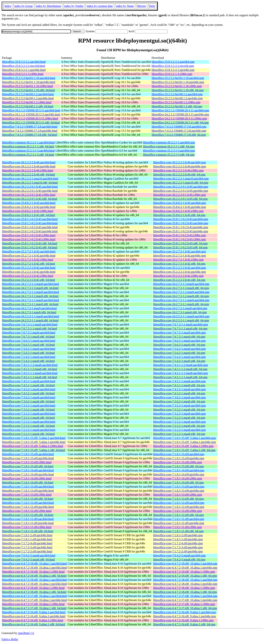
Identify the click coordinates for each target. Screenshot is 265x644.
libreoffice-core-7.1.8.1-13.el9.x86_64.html (28, 499)
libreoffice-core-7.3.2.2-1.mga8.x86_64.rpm (179, 418)
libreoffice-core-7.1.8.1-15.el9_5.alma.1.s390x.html (33, 446)
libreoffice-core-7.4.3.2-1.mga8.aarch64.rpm (179, 389)
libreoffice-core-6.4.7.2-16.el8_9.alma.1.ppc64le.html (34, 616)
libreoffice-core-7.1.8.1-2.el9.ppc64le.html (27, 535)
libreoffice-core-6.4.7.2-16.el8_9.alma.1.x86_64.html (33, 624)
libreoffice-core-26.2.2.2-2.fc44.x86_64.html (29, 175)
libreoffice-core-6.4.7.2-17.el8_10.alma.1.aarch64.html (34, 596)
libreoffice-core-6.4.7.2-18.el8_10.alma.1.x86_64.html (34, 592)
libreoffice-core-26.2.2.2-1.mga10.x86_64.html (30, 183)
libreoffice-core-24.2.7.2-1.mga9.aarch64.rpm (180, 308)
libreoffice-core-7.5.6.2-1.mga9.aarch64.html (29, 349)
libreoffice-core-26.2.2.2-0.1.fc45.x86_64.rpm (180, 199)
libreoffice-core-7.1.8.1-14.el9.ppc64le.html (28, 474)
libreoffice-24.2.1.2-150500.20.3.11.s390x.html (30, 119)
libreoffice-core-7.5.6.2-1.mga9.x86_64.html (28, 353)
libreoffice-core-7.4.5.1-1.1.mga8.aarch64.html (30, 373)
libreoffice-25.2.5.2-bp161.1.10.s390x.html (28, 86)
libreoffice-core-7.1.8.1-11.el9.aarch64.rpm (179, 519)
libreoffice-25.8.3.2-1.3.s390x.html (23, 74)
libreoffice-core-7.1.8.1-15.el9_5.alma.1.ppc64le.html (34, 442)
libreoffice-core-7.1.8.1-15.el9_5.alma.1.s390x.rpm (183, 446)
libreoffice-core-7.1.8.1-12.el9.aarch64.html (28, 503)
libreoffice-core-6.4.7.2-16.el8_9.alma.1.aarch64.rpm (184, 612)
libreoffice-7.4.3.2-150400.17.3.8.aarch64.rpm (179, 127)
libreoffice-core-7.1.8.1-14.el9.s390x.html (27, 478)
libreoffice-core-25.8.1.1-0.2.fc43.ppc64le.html (30, 227)
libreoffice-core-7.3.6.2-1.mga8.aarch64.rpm (179, 397)
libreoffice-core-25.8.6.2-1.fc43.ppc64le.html (29, 207)
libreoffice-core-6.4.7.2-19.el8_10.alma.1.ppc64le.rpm (185, 568)
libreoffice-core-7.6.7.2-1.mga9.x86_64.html (28, 337)
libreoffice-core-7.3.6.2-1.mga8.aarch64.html (29, 397)
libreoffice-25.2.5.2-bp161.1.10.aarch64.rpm (178, 78)
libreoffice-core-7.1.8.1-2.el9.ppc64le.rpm (178, 535)
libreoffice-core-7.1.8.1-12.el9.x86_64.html (28, 515)
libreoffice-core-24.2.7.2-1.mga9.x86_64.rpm (180, 312)
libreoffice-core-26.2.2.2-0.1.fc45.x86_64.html (30, 199)
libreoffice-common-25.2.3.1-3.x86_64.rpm (169, 155)
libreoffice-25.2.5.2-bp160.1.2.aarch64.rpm (177, 94)
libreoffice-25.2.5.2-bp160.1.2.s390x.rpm (176, 102)
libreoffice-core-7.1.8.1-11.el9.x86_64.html (28, 531)
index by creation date (100, 6)
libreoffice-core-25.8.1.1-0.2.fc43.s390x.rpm (179, 235)
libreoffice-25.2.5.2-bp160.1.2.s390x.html (27, 102)
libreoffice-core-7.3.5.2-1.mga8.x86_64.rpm (179, 410)
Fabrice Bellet (10, 639)
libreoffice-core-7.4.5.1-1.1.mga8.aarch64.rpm (181, 373)
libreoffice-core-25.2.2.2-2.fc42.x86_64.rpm (179, 280)
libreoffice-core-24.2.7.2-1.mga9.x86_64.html (29, 312)
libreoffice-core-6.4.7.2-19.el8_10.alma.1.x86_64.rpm (185, 576)
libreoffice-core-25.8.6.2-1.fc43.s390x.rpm (178, 211)
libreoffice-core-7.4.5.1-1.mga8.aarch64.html (29, 381)
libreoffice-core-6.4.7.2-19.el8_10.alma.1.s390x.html (33, 572)
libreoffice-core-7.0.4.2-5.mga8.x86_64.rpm (179, 560)
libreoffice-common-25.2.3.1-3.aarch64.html (28, 151)
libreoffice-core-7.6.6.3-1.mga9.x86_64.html (28, 345)
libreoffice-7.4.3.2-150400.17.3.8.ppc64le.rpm (179, 131)
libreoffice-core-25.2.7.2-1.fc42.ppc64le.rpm (180, 256)
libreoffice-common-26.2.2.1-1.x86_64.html (28, 147)
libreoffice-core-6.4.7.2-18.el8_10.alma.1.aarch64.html (34, 580)
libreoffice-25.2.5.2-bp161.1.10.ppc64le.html (29, 82)
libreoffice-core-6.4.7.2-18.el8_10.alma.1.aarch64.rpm (185, 580)
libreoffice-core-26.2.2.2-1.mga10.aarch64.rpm (181, 179)
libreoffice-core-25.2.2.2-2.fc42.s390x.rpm (178, 276)
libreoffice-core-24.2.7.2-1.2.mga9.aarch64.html (30, 292)
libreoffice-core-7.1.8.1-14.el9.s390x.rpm (177, 478)
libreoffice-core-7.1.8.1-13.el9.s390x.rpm (177, 495)
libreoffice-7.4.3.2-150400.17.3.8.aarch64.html (30, 127)
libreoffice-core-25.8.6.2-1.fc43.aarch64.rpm (180, 203)
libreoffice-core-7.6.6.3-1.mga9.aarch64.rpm (179, 341)
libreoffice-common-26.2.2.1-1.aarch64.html (28, 142)
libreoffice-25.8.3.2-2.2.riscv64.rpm (173, 66)
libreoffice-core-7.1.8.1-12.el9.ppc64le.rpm (179, 507)
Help (152, 6)
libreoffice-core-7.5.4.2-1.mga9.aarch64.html (29, 357)
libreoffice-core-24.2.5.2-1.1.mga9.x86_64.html (30, 320)
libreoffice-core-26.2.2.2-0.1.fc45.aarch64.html (30, 187)
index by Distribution (48, 6)
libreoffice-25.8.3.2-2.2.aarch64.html (24, 62)
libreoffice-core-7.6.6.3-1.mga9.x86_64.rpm (179, 345)
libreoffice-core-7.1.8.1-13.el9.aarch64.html (28, 487)
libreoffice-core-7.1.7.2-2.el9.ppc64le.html (27, 551)
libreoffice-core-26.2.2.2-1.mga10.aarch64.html (30, 179)
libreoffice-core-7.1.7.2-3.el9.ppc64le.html (27, 547)
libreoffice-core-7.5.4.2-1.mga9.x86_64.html (28, 361)
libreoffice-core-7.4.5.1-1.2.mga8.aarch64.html (30, 365)
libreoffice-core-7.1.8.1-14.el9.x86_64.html (28, 483)
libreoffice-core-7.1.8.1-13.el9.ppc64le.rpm (179, 491)
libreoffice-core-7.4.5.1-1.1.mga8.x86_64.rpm (180, 377)
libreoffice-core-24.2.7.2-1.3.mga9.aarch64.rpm (181, 284)
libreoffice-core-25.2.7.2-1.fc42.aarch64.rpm (180, 252)
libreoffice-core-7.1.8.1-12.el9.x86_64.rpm (178, 515)
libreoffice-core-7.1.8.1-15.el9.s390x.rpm (177, 462)
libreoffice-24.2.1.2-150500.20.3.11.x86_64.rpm (180, 123)
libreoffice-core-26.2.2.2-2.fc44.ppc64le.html (29, 166)
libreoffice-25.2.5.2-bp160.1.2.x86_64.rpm (177, 106)
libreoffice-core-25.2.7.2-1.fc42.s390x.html (28, 260)
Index (8, 6)
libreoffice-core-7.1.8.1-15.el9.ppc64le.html (28, 458)
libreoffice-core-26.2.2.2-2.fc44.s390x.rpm (178, 170)
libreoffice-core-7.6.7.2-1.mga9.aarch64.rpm (179, 333)
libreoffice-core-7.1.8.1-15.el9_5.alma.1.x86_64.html (33, 450)
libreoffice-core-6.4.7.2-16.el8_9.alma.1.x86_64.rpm (184, 624)
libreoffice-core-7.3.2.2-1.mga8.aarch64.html (29, 414)
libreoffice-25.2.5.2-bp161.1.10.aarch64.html (29, 78)
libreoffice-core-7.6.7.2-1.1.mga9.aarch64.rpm (181, 324)
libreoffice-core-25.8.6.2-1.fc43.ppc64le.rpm (180, 207)
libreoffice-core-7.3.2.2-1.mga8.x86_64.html (28, 418)
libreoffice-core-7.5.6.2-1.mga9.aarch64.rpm (179, 349)
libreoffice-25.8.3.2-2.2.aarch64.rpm (173, 62)
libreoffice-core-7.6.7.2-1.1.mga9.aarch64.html (30, 324)
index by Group (23, 6)
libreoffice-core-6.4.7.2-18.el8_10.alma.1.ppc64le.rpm (185, 584)
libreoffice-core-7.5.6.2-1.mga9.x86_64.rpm (179, 353)
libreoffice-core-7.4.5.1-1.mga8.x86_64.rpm (179, 385)
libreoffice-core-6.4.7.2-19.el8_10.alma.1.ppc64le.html (34, 568)
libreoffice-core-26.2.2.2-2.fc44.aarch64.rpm (180, 162)
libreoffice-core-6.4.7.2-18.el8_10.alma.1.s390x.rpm (184, 588)
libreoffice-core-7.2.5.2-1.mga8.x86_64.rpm (179, 426)
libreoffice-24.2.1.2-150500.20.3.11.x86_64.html (31, 123)
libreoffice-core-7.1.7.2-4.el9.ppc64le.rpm (178, 543)
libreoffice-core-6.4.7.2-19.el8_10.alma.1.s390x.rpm (184, 572)
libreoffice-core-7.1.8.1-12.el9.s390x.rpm (177, 511)
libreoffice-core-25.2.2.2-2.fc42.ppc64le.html (29, 272)
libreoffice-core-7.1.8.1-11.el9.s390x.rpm (177, 527)
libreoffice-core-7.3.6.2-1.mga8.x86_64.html (28, 401)
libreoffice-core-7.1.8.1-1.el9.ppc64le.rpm (178, 539)
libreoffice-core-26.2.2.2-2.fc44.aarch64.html (29, 162)
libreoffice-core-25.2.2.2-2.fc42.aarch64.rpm (180, 268)
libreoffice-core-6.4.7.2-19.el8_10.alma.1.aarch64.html (34, 564)
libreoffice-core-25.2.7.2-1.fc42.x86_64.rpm (179, 264)
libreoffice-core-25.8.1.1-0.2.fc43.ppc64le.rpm (181, 227)
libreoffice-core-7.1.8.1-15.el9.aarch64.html (28, 454)
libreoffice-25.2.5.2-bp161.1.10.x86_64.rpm (177, 90)
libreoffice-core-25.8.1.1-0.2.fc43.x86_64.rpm (180, 243)
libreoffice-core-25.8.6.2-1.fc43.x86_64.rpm (179, 215)
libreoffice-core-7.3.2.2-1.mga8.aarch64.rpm (179, 414)
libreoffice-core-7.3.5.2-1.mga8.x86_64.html (28, 410)
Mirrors (142, 6)
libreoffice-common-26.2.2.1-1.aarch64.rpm (169, 142)
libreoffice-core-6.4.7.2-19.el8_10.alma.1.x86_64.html (34, 576)
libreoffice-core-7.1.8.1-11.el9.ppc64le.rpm (179, 523)
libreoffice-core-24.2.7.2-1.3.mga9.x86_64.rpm (181, 288)
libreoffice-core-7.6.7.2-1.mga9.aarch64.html (29, 333)
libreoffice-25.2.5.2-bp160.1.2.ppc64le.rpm (177, 98)
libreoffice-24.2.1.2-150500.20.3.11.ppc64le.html (31, 114)
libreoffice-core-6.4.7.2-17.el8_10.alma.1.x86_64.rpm (185, 608)
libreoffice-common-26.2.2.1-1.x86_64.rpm (169, 147)
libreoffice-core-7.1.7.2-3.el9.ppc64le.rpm (178, 547)
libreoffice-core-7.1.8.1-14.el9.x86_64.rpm (178, 483)
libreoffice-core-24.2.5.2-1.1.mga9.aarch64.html (30, 316)
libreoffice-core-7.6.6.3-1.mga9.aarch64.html (29, 341)
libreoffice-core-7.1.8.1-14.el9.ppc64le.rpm (179, 474)
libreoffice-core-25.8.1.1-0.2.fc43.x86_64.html (30, 243)
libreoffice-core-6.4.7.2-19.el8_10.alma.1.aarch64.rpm (185, 564)
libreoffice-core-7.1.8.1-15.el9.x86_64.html (28, 466)
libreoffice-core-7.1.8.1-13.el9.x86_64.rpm (178, 499)
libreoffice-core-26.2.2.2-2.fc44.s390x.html (28, 170)
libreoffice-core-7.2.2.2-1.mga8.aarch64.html (29, 430)
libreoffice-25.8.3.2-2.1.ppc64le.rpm (173, 70)
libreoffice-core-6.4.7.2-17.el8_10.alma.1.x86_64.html (34, 608)
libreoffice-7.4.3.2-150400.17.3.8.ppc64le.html (30, 131)
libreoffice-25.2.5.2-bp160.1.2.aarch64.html (28, 94)
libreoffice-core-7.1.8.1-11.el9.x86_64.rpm (178, 531)
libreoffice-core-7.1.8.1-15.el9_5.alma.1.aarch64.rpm (184, 438)
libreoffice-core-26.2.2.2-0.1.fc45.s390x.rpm (179, 195)
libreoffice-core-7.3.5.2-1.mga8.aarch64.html (29, 406)
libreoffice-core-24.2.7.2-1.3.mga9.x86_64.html (30, 288)
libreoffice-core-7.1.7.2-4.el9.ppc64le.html (27, 543)
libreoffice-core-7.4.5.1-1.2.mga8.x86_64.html (30, 369)
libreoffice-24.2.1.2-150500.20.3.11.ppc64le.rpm (180, 114)
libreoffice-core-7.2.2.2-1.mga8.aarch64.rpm (179, 430)
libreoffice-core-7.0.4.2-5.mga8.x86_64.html (28, 560)
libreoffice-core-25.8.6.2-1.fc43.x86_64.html (29, 215)
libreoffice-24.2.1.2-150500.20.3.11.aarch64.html (31, 110)
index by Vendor (74, 6)
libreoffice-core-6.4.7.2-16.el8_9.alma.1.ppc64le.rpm (184, 616)
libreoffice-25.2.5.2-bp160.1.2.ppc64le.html (28, 98)
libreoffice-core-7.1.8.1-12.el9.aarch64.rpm (179, 503)
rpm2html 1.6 (26, 633)
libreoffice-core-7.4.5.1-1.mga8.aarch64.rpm (179, 381)
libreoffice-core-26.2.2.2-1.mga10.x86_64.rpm (181, 183)
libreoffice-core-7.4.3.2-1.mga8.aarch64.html (29, 389)
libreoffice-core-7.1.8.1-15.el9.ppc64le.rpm (179, 458)
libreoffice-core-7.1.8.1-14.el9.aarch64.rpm (179, 470)
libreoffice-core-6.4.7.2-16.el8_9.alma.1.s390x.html (33, 620)
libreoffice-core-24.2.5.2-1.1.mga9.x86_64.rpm (181, 320)
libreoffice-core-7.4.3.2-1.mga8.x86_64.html (28, 393)
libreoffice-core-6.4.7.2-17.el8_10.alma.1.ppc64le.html (34, 600)
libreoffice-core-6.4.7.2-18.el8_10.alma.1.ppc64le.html (34, 584)
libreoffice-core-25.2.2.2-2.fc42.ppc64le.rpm (180, 272)
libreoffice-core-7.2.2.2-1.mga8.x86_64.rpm (179, 434)
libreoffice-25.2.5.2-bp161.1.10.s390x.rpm (177, 86)
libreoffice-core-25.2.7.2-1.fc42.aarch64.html (29, 252)
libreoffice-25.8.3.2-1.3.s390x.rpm (172, 74)
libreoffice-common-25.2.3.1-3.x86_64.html (28, 155)
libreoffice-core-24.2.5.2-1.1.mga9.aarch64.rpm (181, 316)
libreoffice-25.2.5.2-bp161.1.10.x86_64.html (28, 90)
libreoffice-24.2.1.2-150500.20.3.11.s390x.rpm (179, 119)
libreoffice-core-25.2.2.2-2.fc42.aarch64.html (29, 268)
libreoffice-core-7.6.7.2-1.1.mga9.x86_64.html (30, 329)
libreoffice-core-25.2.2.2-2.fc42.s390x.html (28, 276)
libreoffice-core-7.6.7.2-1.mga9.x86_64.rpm (179, 337)
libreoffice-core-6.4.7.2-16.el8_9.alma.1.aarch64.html (34, 612)
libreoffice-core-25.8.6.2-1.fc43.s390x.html (28, 211)
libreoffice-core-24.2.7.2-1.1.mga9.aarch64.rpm (181, 300)
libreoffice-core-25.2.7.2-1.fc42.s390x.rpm (178, 260)
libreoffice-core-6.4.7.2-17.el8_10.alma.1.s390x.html (33, 604)
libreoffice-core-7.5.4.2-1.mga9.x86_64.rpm (179, 361)
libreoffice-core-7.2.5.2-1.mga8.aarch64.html (29, 422)
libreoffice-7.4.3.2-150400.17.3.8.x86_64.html (29, 135)
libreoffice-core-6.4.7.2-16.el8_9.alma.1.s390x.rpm (183, 620)
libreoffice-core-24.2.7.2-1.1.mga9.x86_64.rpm (181, 304)
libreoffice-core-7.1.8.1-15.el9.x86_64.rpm (178, 466)
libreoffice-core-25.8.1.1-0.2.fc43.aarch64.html (30, 219)
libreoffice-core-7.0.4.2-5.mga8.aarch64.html (29, 555)
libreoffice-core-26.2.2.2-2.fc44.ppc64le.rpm (180, 166)
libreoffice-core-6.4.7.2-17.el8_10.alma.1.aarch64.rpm (185, 596)
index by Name (125, 6)
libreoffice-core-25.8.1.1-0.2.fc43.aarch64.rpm (181, 219)
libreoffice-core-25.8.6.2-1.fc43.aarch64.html (29, 203)
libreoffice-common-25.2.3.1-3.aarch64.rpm (169, 151)
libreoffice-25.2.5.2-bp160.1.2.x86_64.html (28, 106)
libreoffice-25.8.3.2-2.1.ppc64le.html (24, 70)
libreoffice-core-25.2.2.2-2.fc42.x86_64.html (29, 280)
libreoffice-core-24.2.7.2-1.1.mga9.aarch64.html (30, 300)
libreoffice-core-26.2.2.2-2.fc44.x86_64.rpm (179, 175)
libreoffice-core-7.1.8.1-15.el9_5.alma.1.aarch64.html (34, 438)
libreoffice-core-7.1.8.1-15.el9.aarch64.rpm (179, 454)
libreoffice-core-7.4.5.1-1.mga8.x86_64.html (28, 385)
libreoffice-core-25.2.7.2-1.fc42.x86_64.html (29, 264)
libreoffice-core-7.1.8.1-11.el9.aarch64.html (28, 519)
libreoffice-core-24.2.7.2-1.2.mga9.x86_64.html (30, 296)
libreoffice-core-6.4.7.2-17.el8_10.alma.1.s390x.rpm (184, 604)
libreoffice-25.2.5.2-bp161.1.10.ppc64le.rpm (178, 82)
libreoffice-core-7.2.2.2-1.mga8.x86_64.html (28, 434)
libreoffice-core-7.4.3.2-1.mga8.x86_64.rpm (179, 393)
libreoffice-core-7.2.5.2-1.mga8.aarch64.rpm (179, 422)
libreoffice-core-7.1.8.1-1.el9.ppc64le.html (27, 539)
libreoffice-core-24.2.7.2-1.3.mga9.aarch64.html (30, 284)
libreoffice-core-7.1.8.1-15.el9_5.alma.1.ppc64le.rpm (184, 442)
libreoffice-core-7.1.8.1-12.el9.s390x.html (27, 511)
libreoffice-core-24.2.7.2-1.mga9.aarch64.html (29, 308)
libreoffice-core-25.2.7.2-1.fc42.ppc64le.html (29, 256)
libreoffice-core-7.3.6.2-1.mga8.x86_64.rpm (179, 401)
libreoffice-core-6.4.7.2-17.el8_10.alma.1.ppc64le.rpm (185, 600)
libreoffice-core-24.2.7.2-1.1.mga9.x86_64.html (30, 304)
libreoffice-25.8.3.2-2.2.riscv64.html (23, 66)
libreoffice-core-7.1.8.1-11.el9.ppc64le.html (28, 523)
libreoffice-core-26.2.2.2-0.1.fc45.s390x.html (29, 195)
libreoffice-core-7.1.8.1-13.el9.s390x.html (27, 495)
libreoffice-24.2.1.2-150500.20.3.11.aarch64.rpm (180, 110)
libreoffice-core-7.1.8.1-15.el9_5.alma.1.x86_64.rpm (184, 450)
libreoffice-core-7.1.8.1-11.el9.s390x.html (27, 527)
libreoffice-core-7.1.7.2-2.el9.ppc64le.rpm (178, 551)
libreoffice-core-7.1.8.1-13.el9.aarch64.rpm (179, 487)
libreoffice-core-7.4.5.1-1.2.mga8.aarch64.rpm (181, 365)
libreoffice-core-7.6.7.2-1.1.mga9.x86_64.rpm (180, 329)
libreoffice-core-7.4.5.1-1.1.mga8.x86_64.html (30, 377)
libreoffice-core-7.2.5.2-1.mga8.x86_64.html (28, 426)
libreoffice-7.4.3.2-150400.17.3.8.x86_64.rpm (179, 135)
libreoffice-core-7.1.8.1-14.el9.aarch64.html (28, 470)
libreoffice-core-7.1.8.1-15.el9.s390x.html (27, 462)
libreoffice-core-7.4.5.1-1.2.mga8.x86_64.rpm (180, 369)
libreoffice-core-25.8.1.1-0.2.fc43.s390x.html (29, 235)
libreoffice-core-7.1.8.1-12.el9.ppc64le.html (28, 507)
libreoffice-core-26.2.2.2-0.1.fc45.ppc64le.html (30, 191)
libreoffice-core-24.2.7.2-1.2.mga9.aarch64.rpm (181, 292)
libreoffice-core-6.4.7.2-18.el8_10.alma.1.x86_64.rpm (185, 592)
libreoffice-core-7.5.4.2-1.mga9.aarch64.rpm (179, 357)
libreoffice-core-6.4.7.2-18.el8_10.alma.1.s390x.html (33, 588)
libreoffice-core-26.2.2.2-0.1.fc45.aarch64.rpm (181, 187)
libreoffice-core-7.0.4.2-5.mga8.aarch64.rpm (179, 555)
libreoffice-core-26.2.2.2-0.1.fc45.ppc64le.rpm (181, 191)
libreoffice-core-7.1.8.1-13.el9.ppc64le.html (28, 491)
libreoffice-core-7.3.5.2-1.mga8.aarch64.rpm (179, 406)
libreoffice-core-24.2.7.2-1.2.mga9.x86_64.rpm (181, 296)
